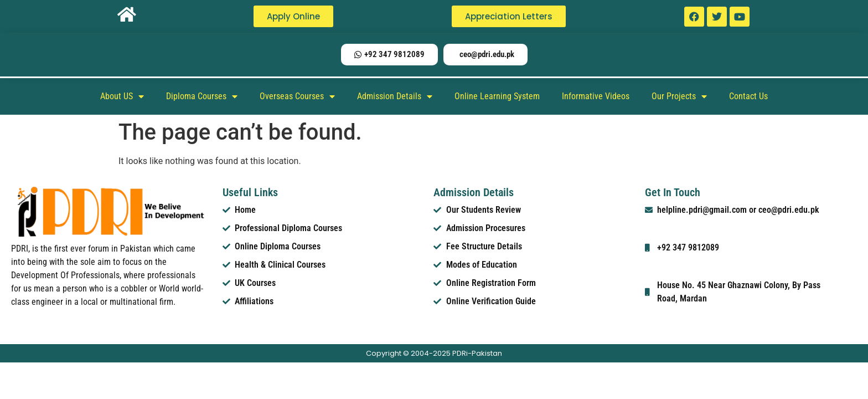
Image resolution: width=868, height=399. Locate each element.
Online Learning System (497, 96)
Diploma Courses (202, 96)
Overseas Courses (297, 96)
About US (122, 96)
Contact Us (748, 96)
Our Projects (679, 96)
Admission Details (395, 96)
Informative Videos (596, 96)
